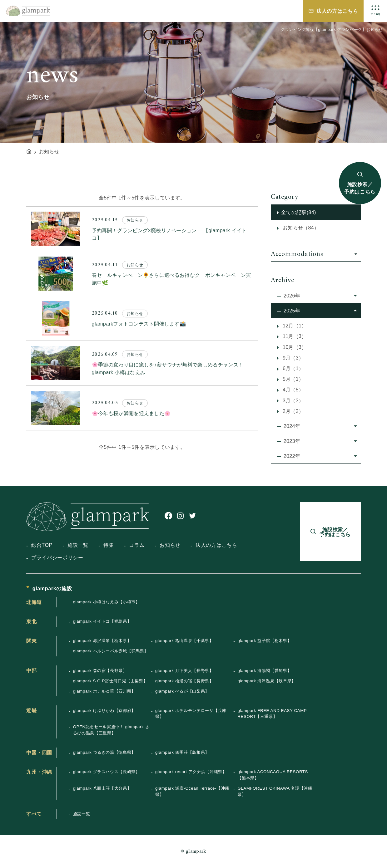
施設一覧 (78, 545)
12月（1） (294, 326)
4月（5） (292, 390)
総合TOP (42, 545)
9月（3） (292, 358)
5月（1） (292, 379)
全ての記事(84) (299, 212)
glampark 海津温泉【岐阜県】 (267, 681)
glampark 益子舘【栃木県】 (264, 641)
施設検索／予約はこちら (360, 188)
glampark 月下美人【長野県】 (184, 671)
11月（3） (294, 336)
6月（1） (292, 368)
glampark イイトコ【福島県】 (102, 621)
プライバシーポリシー (57, 557)
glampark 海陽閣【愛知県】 (264, 671)
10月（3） (294, 347)
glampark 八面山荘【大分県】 (102, 788)
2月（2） (292, 411)
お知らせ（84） (300, 228)
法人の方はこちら (337, 11)
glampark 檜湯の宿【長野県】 (184, 681)
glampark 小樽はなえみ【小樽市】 (107, 602)
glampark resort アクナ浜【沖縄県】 (191, 772)
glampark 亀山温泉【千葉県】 (184, 641)
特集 (109, 545)
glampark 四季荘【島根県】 (182, 752)
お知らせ (170, 545)
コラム (137, 545)
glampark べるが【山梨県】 (182, 691)
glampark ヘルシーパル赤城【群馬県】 (111, 651)
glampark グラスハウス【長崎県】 (107, 772)
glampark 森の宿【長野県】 (100, 671)
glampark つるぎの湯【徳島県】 (104, 752)
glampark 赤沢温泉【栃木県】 (102, 641)
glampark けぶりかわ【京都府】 (104, 711)
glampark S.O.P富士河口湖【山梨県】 (110, 681)
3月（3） (292, 400)
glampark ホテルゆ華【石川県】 (104, 691)
